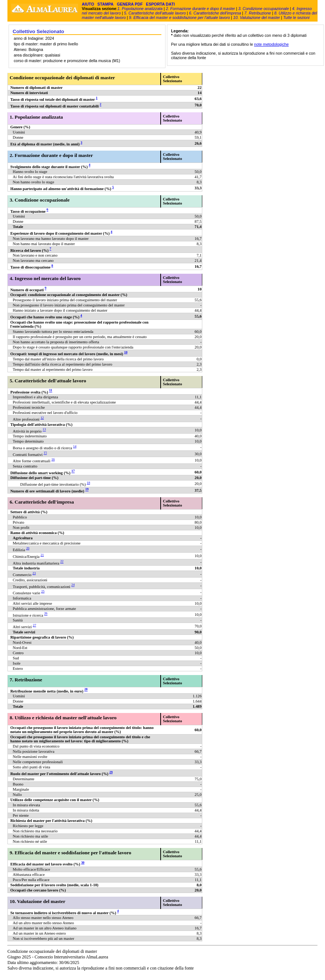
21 (42, 555)
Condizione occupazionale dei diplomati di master (62, 78)
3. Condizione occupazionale (264, 9)
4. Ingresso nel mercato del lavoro (45, 278)
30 (83, 862)
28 (86, 690)
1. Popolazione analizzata (140, 9)
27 (34, 625)
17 (73, 471)
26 (46, 614)
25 (43, 591)
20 (28, 548)
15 (45, 453)
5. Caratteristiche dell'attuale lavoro (155, 13)
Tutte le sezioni (297, 17)
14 (75, 446)
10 (126, 352)
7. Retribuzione (258, 13)
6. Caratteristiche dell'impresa (215, 13)
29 (111, 772)
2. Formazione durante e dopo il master (200, 9)
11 (51, 391)
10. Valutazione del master (257, 17)
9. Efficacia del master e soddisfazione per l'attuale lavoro (180, 17)
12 (42, 418)
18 (88, 483)
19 (87, 489)
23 (34, 573)
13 (44, 430)
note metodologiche (271, 44)
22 (62, 562)
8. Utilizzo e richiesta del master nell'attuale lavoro (63, 718)
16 (53, 459)
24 (73, 585)
